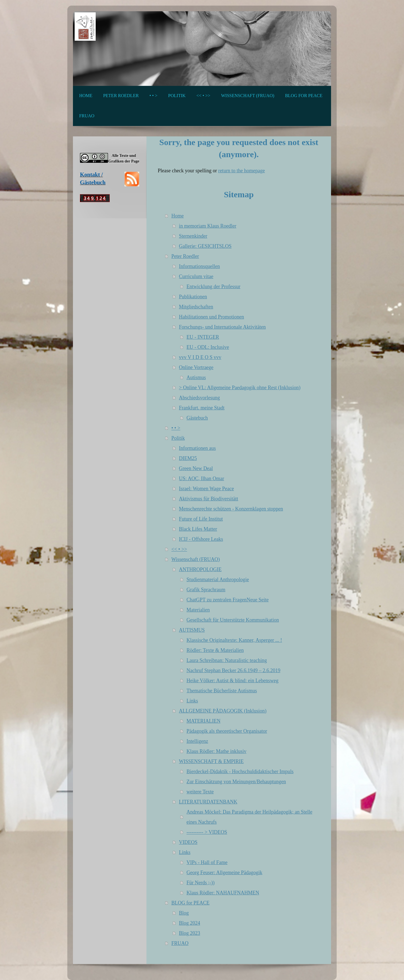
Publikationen (193, 297)
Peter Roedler (185, 256)
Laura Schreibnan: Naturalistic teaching (227, 660)
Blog (184, 913)
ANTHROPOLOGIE (200, 569)
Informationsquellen (199, 266)
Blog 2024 (190, 923)
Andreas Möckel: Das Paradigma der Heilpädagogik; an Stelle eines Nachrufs (249, 817)
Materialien (198, 610)
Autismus (196, 377)
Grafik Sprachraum (206, 590)
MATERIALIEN (204, 721)
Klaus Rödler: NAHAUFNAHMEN (223, 893)
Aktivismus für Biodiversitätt (209, 499)
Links (192, 701)
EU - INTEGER (203, 337)
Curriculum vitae (196, 276)
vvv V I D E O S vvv (200, 357)
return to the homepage (242, 171)
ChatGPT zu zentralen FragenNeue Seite (228, 600)
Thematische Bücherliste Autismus (222, 691)
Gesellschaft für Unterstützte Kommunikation (233, 620)
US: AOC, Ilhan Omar (202, 478)
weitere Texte (200, 792)
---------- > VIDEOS (207, 832)
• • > (176, 428)
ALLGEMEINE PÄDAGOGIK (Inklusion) (223, 711)
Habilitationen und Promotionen (212, 317)
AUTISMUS (192, 630)
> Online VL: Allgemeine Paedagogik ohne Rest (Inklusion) (240, 388)
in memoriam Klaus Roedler (208, 226)
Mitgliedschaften (196, 307)
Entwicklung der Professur (214, 287)
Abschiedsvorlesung (199, 398)
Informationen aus (197, 448)
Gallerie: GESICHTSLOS (205, 246)
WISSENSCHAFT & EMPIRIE (211, 761)
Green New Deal (196, 468)
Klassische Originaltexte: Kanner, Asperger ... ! (234, 640)
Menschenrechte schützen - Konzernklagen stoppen (231, 509)
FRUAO (180, 943)
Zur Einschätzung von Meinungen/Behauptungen (236, 782)
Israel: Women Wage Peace (206, 489)
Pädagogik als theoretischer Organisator (227, 731)
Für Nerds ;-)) (201, 883)
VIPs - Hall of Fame (207, 862)
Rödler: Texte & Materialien (215, 650)
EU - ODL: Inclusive (208, 347)
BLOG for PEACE (190, 903)
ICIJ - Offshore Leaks (201, 539)
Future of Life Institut (201, 519)
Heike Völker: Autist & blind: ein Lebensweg (233, 681)
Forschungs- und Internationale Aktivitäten (222, 327)
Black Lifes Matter (198, 529)
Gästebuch (197, 418)
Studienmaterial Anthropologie (218, 580)
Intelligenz (197, 741)
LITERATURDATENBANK (208, 802)
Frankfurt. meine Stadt (202, 408)
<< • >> (179, 549)
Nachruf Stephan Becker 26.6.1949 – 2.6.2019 (233, 670)
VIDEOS (188, 842)
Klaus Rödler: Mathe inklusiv (216, 751)
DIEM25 (188, 458)
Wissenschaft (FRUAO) (196, 559)
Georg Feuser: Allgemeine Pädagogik (224, 873)
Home (178, 216)
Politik (178, 438)
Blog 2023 (190, 933)
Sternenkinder (193, 236)
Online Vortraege (196, 367)
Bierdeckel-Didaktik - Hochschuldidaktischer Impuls (240, 771)
